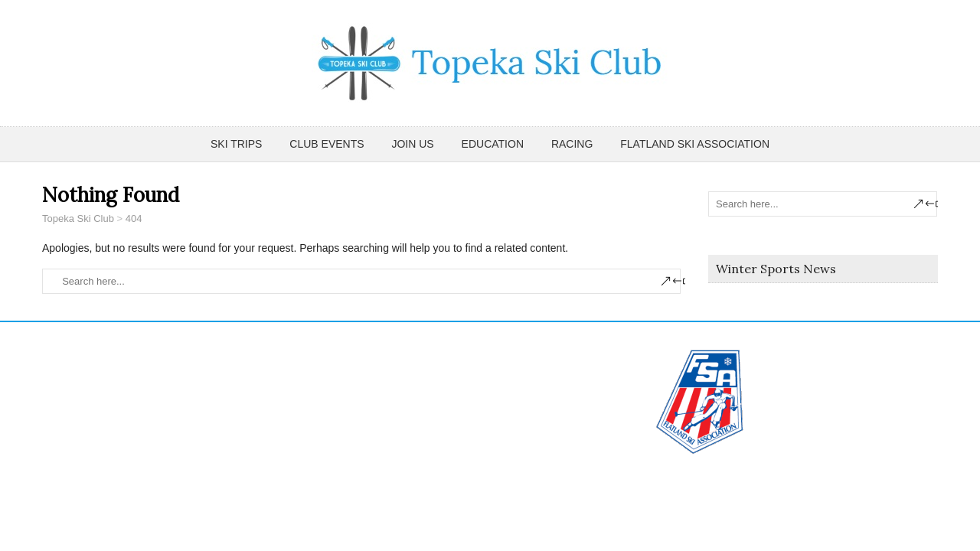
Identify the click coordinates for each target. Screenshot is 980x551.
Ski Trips (236, 144)
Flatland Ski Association (695, 144)
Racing (572, 144)
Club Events (327, 144)
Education (493, 144)
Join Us (412, 144)
